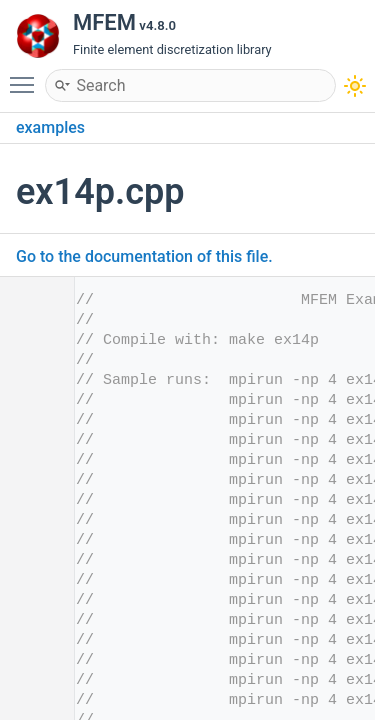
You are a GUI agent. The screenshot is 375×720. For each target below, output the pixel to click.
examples (50, 127)
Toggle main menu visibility (27, 76)
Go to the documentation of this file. (144, 256)
